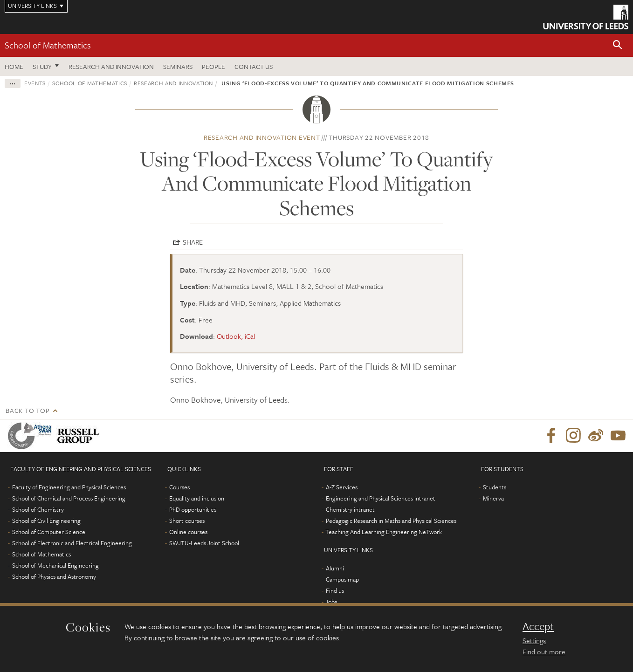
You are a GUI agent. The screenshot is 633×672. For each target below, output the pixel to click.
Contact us (254, 66)
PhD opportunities (193, 509)
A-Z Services (342, 487)
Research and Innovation (111, 66)
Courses (179, 487)
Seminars (178, 66)
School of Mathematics (48, 45)
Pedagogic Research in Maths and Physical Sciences (391, 521)
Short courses (187, 521)
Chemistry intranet (350, 509)
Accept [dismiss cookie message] (538, 626)
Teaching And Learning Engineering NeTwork (384, 532)
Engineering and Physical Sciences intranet (381, 498)
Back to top (28, 410)
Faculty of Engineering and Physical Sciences (69, 487)
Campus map (342, 579)
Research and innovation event (262, 137)
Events (35, 83)
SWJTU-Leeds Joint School (204, 543)
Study (42, 66)
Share (193, 242)
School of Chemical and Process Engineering (69, 498)
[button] (618, 45)
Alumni (335, 568)
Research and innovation (173, 83)
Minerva (493, 498)
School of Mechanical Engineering (55, 565)
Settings (534, 640)
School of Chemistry (38, 509)
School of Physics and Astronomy (54, 576)
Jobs (331, 602)
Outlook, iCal (236, 336)
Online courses (188, 532)
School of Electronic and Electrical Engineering (72, 543)
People (213, 66)
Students (495, 487)
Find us (335, 590)
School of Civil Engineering (46, 521)
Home (14, 66)
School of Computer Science (49, 532)
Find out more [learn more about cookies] (544, 651)
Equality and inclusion (197, 498)
